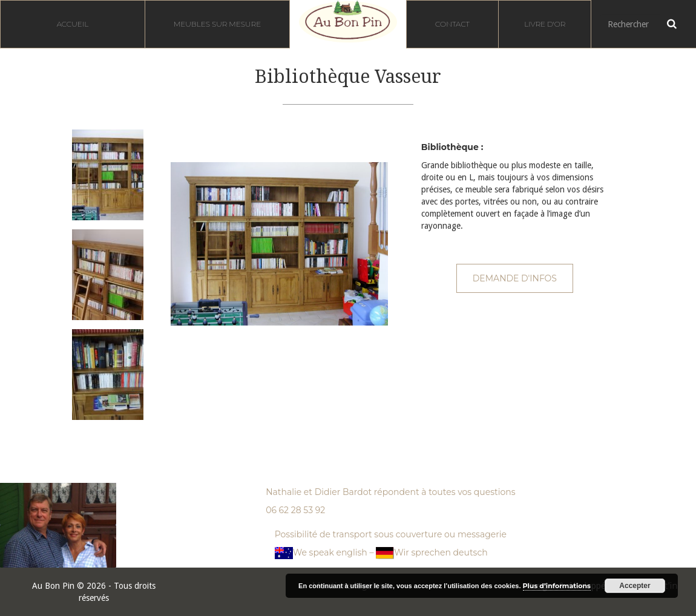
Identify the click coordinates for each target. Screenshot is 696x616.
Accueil (73, 24)
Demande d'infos (515, 278)
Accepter (635, 586)
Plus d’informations (557, 586)
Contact (452, 24)
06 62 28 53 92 (295, 510)
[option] (103, 175)
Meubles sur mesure (217, 24)
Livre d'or (545, 24)
